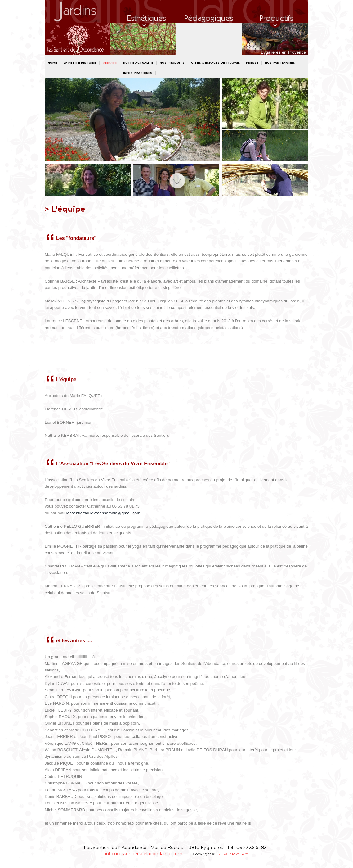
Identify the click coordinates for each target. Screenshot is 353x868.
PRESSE (252, 63)
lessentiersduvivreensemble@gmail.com (103, 513)
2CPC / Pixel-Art (233, 854)
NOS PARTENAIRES (280, 63)
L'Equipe (110, 63)
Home (52, 63)
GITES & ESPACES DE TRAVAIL (215, 63)
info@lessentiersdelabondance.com (144, 854)
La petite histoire (80, 63)
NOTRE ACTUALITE (138, 63)
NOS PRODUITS (172, 63)
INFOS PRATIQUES (138, 73)
